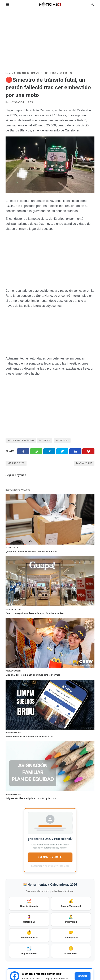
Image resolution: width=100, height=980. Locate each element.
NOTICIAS (46, 440)
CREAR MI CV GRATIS (50, 857)
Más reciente (16, 463)
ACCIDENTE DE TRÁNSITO (21, 440)
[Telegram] (49, 451)
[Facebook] (23, 451)
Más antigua (84, 463)
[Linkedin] (75, 451)
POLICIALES (63, 440)
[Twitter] (36, 451)
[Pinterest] (88, 451)
